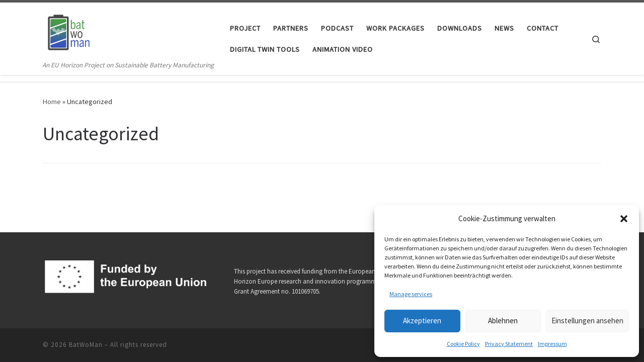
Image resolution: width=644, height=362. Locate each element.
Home (52, 102)
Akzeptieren (422, 321)
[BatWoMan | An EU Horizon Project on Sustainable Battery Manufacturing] (68, 31)
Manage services (411, 294)
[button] (624, 219)
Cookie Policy (463, 344)
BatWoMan (86, 345)
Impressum (552, 344)
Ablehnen (503, 321)
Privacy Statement (509, 344)
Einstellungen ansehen (587, 321)
